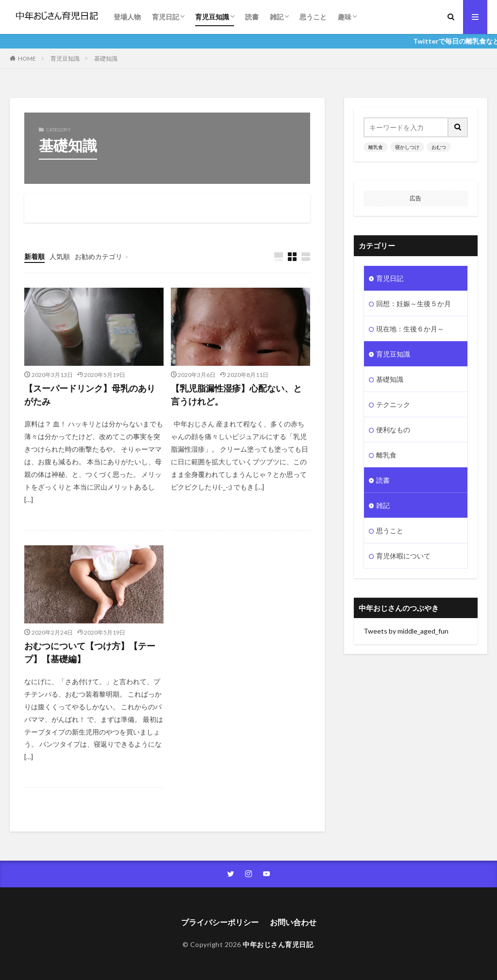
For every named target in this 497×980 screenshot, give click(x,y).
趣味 (345, 17)
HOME (27, 58)
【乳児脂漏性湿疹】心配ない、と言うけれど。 (236, 395)
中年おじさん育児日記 (278, 944)
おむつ (439, 147)
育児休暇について (403, 556)
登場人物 (127, 17)
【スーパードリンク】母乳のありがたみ (90, 395)
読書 (252, 17)
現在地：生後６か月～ (410, 329)
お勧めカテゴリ (99, 256)
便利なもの (393, 430)
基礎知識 (106, 58)
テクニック (393, 404)
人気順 (60, 256)
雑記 (277, 17)
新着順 (34, 256)
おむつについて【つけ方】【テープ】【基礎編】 (90, 652)
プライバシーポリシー (220, 922)
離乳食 (376, 147)
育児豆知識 (212, 17)
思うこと (313, 17)
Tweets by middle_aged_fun (406, 631)
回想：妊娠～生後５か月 (414, 303)
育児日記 (166, 17)
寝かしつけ (407, 147)
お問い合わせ (293, 922)
